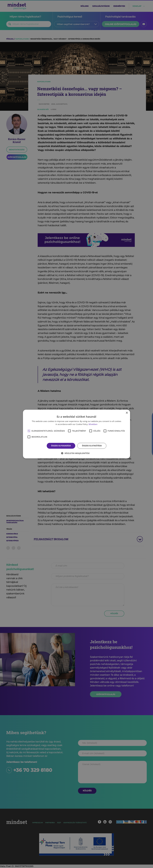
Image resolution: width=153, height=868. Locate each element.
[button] (76, 453)
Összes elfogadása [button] (61, 446)
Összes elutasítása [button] (92, 446)
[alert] (76, 434)
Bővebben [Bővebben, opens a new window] (93, 424)
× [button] (127, 413)
